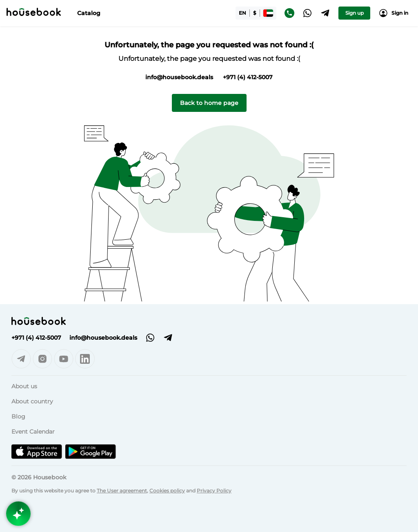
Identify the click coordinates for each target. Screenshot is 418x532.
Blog (18, 416)
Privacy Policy (214, 491)
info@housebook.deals (179, 77)
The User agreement (122, 491)
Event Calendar (33, 432)
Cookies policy (167, 491)
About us (24, 386)
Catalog (89, 13)
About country (32, 401)
